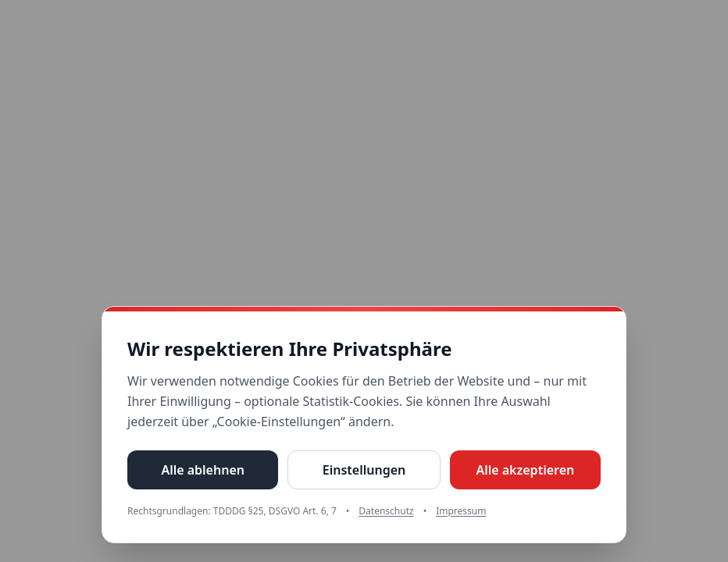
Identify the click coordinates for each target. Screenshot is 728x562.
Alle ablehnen (203, 470)
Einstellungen (364, 470)
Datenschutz (386, 511)
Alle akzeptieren (525, 470)
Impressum (461, 511)
